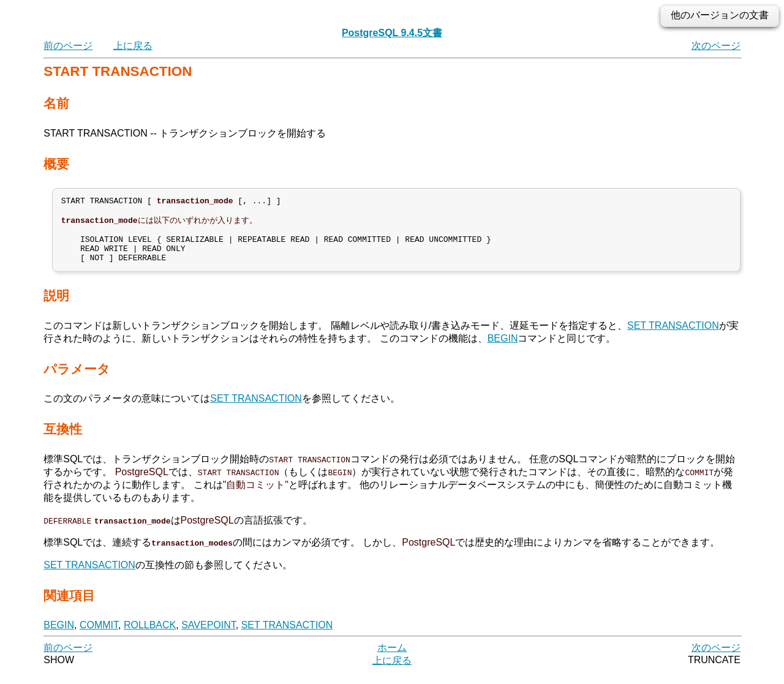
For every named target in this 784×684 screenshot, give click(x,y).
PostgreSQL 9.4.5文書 (392, 33)
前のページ (68, 46)
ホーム (392, 659)
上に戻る (133, 46)
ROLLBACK (150, 637)
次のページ (716, 46)
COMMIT (99, 637)
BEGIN (503, 350)
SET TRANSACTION (673, 337)
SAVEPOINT (209, 637)
